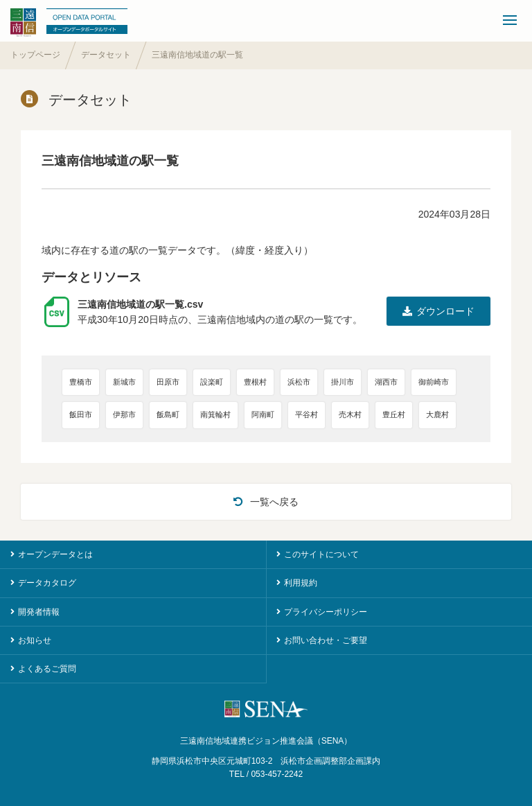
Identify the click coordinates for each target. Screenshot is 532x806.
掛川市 (343, 382)
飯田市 (81, 414)
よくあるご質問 (47, 669)
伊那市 (124, 414)
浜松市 (299, 382)
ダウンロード (438, 311)
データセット (106, 55)
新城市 (124, 382)
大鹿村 (437, 414)
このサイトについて (321, 554)
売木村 (350, 414)
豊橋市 (81, 382)
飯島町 (168, 414)
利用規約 (301, 583)
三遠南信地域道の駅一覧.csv (140, 304)
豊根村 (255, 382)
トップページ (35, 55)
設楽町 (212, 382)
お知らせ (35, 640)
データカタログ (47, 583)
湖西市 (386, 382)
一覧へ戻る (266, 502)
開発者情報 (39, 612)
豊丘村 (394, 414)
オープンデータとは (55, 554)
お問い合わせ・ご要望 (326, 640)
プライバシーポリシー (326, 612)
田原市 (168, 382)
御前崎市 (434, 382)
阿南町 (263, 414)
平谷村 (307, 414)
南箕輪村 (215, 414)
